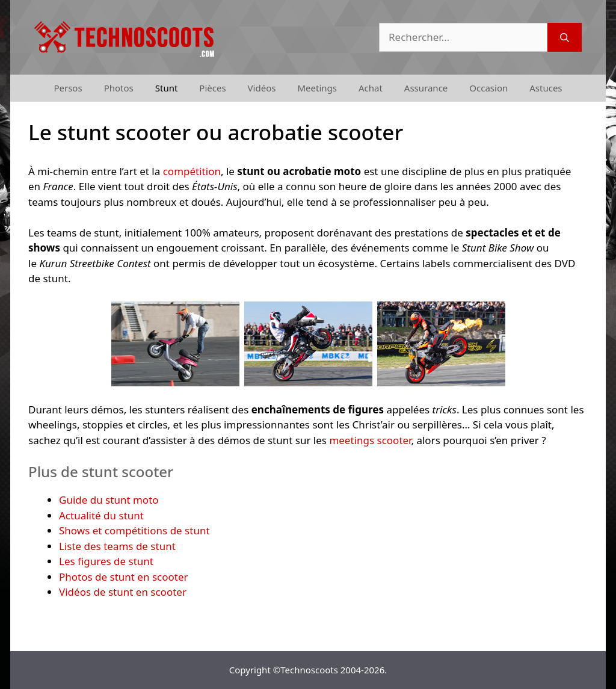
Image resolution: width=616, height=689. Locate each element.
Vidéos (262, 88)
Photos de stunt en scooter (124, 577)
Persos (68, 88)
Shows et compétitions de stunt (134, 530)
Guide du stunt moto (109, 500)
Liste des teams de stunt (117, 546)
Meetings (317, 88)
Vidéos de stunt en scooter (123, 592)
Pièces (212, 88)
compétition (192, 171)
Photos (119, 88)
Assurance (426, 88)
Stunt (167, 88)
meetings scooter (370, 440)
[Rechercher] (565, 37)
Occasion (488, 88)
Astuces (546, 88)
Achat (371, 88)
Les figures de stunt (106, 561)
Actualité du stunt (101, 515)
